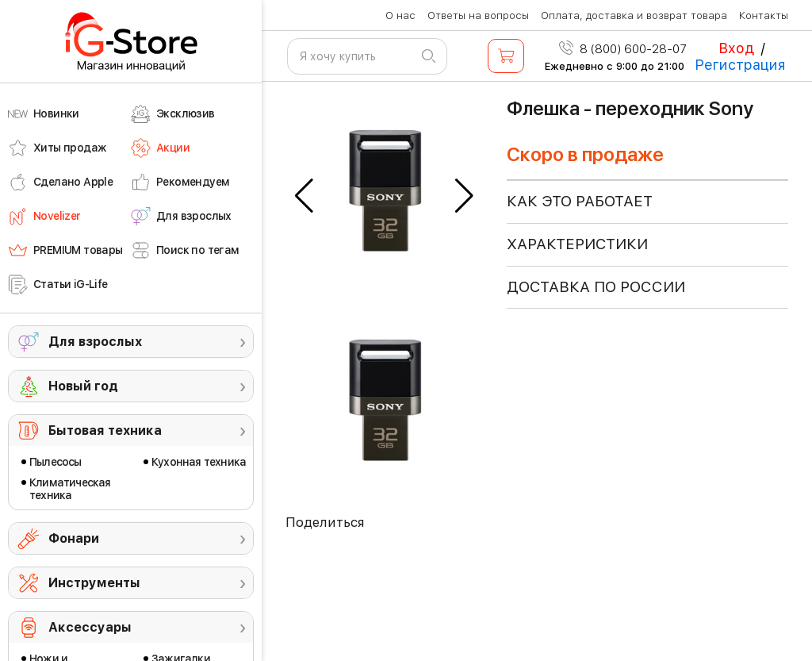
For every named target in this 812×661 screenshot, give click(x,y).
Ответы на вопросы (478, 15)
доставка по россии (596, 287)
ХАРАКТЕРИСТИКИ (577, 244)
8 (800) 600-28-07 (623, 49)
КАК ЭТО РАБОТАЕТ (580, 201)
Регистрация (740, 65)
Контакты (764, 15)
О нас (400, 15)
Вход (736, 48)
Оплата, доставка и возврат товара (634, 15)
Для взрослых (95, 342)
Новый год (83, 386)
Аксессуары (90, 627)
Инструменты (94, 583)
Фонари (74, 538)
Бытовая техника (105, 430)
